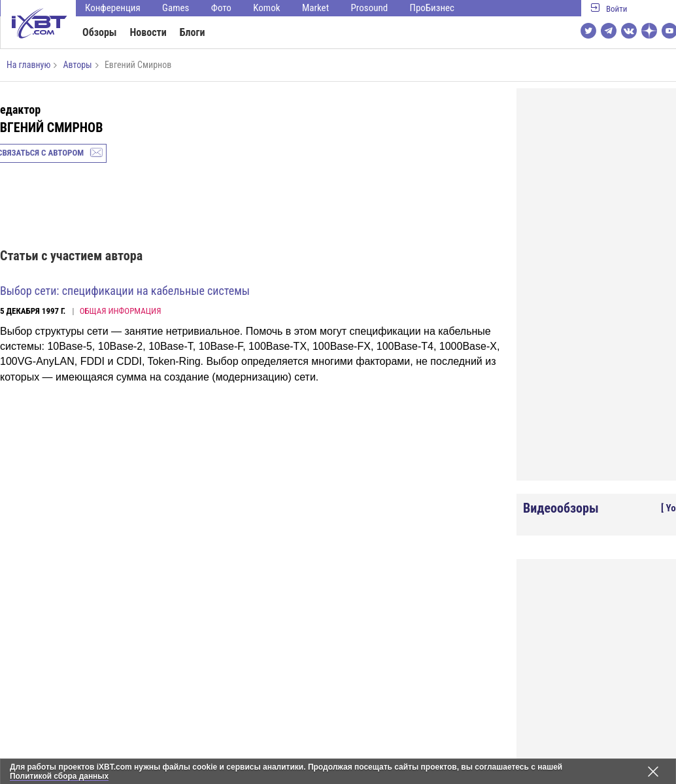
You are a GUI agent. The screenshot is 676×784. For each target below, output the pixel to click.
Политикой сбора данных (59, 776)
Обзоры (100, 32)
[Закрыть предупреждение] (653, 772)
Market (315, 8)
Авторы (77, 65)
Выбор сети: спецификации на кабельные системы (125, 291)
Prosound (370, 8)
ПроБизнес (432, 8)
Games (176, 8)
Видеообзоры (561, 508)
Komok (266, 8)
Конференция (113, 8)
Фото (221, 8)
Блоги (193, 32)
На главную (28, 65)
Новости (148, 32)
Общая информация (121, 311)
